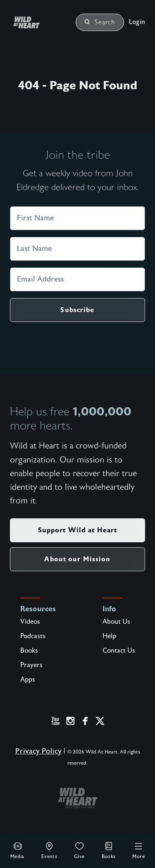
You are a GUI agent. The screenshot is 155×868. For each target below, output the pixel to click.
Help (109, 636)
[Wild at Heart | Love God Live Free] (36, 23)
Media (17, 850)
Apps (28, 680)
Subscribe (77, 310)
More (138, 850)
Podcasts (33, 636)
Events (49, 850)
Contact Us (119, 651)
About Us (116, 622)
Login (137, 22)
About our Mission (77, 559)
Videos (30, 622)
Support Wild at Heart (78, 530)
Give (79, 850)
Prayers (31, 665)
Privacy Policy (38, 751)
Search (100, 22)
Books (109, 850)
